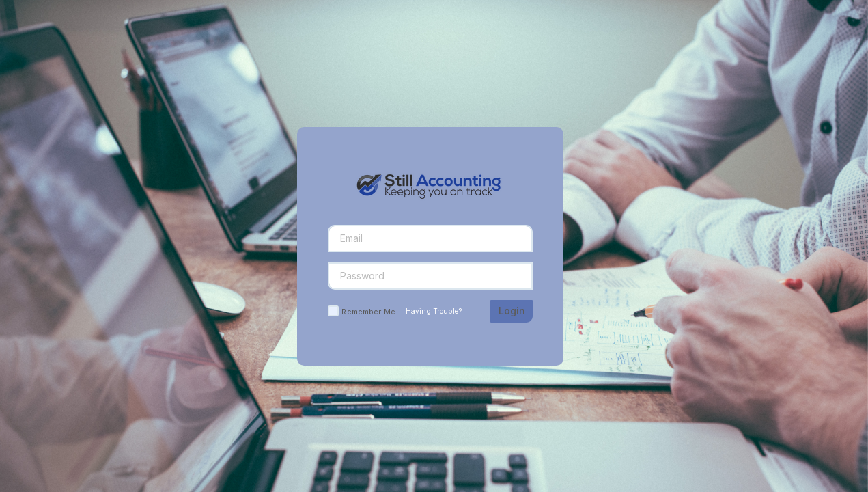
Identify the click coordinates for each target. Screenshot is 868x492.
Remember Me (368, 312)
